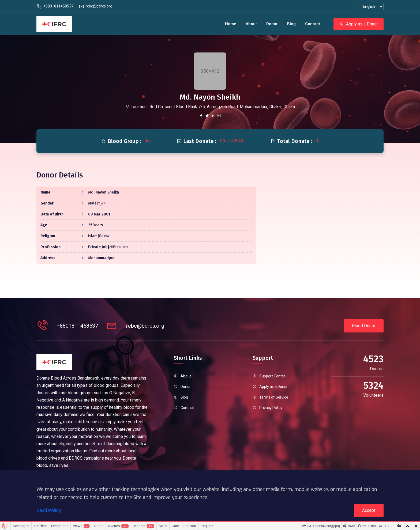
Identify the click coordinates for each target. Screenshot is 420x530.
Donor (272, 24)
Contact (313, 24)
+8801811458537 (55, 6)
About (251, 24)
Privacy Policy (271, 408)
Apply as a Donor (359, 24)
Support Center (272, 376)
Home (231, 24)
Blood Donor (364, 326)
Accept (369, 510)
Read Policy (49, 510)
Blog (291, 24)
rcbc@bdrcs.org (95, 6)
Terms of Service (274, 397)
